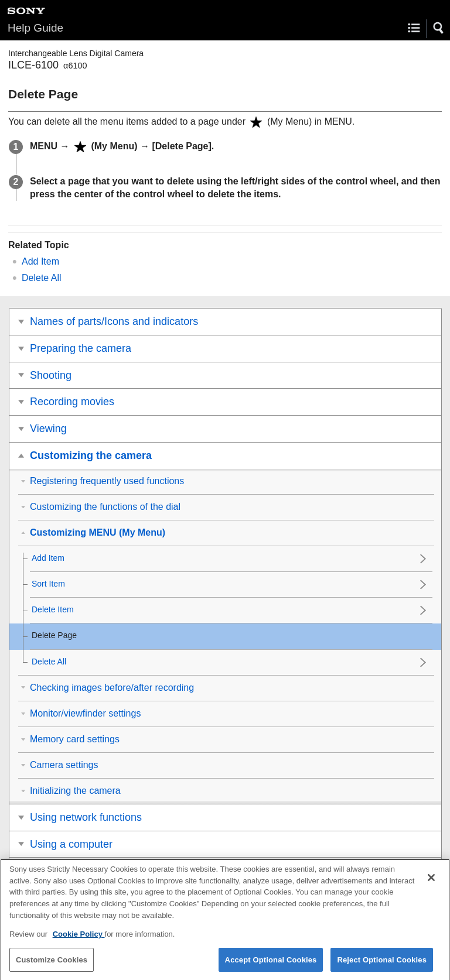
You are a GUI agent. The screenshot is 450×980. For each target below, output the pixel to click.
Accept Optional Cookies (271, 965)
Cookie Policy (79, 939)
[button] (439, 28)
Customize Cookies (52, 965)
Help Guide (35, 28)
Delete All (42, 278)
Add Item (40, 261)
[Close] (431, 883)
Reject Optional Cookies (382, 965)
